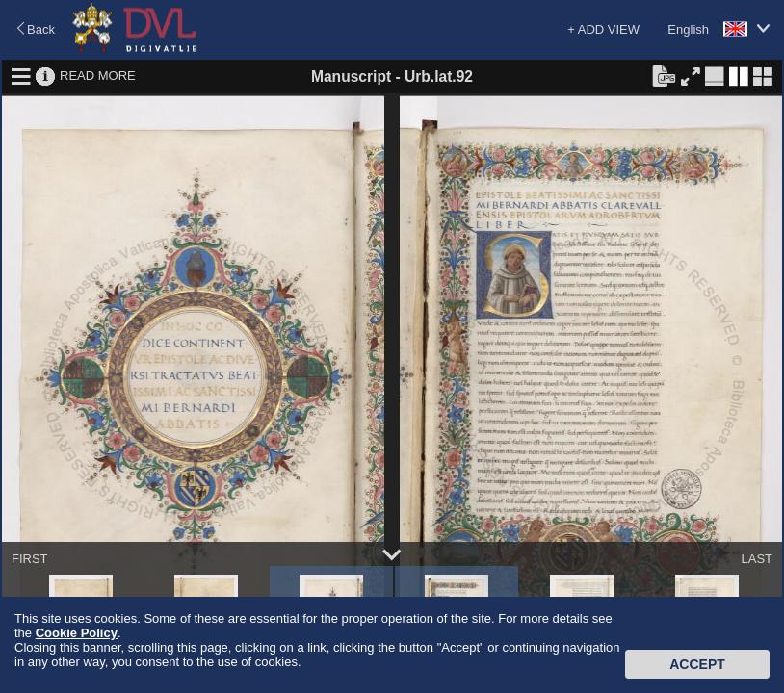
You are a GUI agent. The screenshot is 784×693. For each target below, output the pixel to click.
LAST (757, 559)
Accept (697, 664)
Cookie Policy (77, 633)
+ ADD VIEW (603, 29)
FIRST (30, 559)
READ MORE (98, 76)
